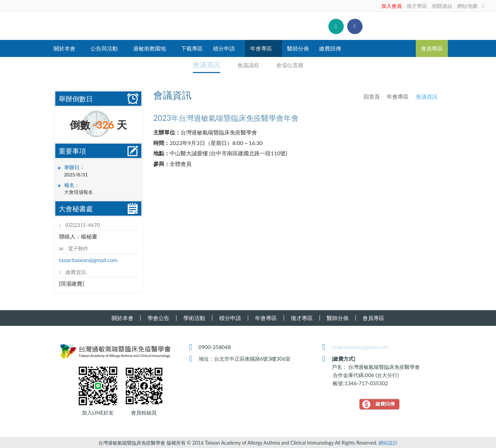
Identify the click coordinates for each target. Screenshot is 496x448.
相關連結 (442, 6)
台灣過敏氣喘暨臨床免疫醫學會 (126, 26)
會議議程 (245, 64)
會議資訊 (207, 64)
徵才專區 (417, 6)
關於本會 (123, 317)
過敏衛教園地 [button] (150, 48)
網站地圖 (467, 6)
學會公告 (158, 317)
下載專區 (192, 48)
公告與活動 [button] (104, 48)
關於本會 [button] (65, 48)
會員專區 (432, 48)
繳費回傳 (330, 48)
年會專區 (398, 96)
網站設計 (388, 442)
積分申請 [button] (224, 48)
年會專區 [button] (261, 48)
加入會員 (392, 6)
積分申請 (230, 317)
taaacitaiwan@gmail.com (88, 259)
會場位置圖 (287, 64)
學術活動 (194, 317)
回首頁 (372, 96)
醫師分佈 (298, 48)
